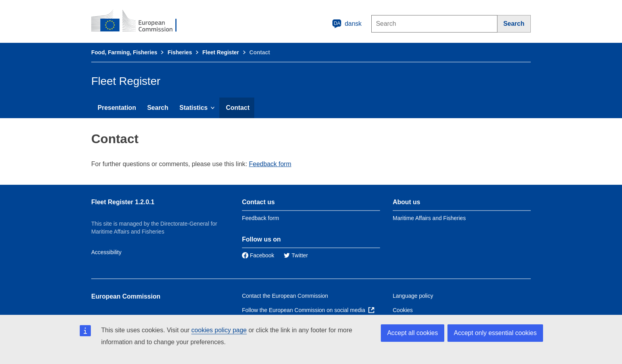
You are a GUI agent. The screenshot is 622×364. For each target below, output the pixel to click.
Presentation (117, 108)
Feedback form (270, 164)
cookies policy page (219, 330)
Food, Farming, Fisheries (124, 52)
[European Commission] (139, 21)
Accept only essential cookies (495, 333)
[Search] (514, 24)
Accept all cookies (413, 333)
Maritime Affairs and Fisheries (429, 218)
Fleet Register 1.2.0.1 (123, 202)
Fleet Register (221, 52)
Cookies (403, 310)
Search (158, 108)
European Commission (126, 296)
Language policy (413, 296)
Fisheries (179, 52)
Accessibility (106, 252)
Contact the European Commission (285, 296)
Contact (238, 108)
